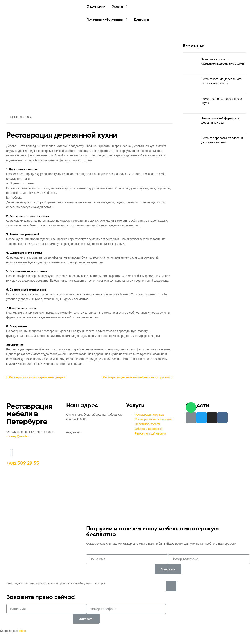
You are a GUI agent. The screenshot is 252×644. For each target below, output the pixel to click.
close (22, 631)
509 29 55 (23, 463)
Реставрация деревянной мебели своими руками (136, 377)
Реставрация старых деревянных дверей (37, 377)
